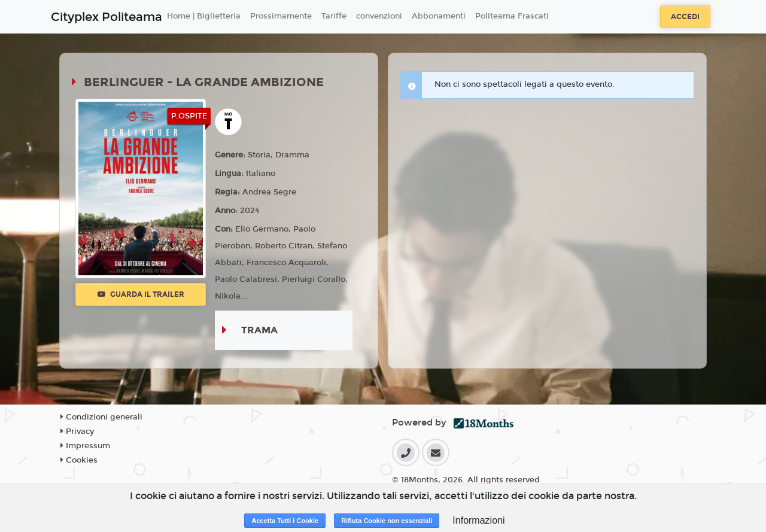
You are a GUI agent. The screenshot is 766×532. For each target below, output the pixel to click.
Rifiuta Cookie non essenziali (387, 521)
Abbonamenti (439, 16)
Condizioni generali (101, 417)
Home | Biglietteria (204, 16)
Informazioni (478, 520)
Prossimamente (281, 16)
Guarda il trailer (141, 294)
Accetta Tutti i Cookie (285, 521)
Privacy (77, 431)
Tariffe (334, 16)
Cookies (79, 460)
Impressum (85, 446)
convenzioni (379, 16)
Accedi (685, 17)
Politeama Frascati (512, 16)
